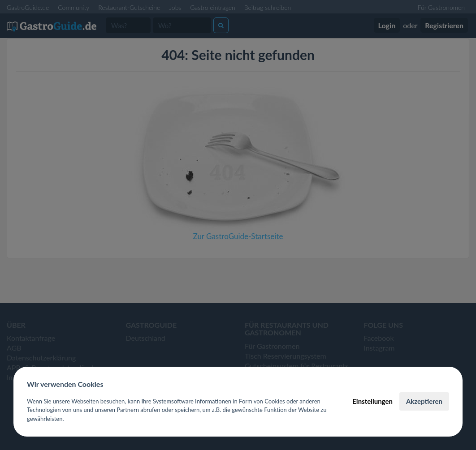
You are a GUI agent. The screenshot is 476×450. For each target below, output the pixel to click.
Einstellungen (372, 401)
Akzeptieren (424, 401)
